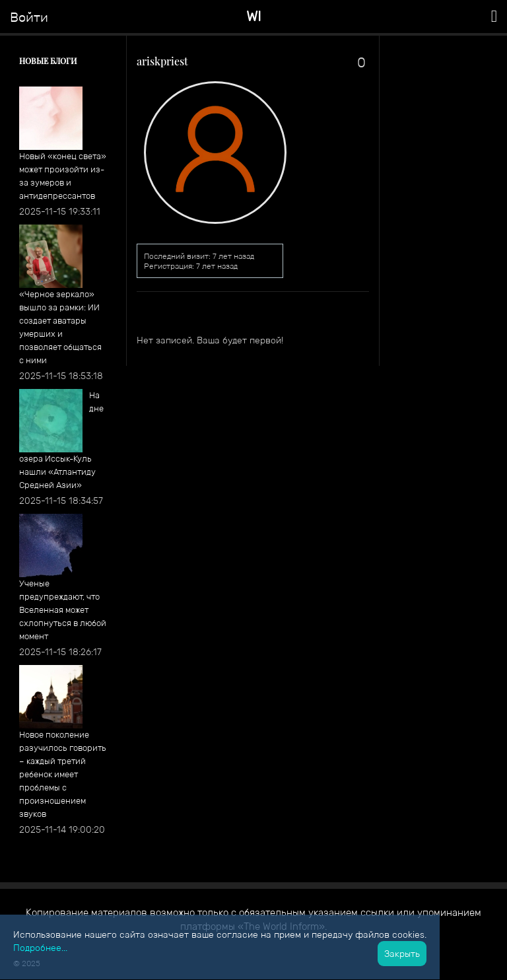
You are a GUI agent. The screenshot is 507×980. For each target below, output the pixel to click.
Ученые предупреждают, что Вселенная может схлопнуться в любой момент (63, 610)
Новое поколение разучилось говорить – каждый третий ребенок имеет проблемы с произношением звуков (63, 774)
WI (254, 16)
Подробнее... (40, 948)
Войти (29, 17)
